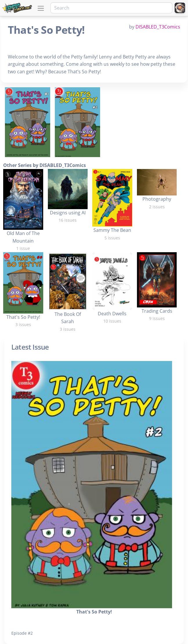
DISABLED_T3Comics (158, 27)
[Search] (111, 8)
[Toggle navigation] (41, 8)
